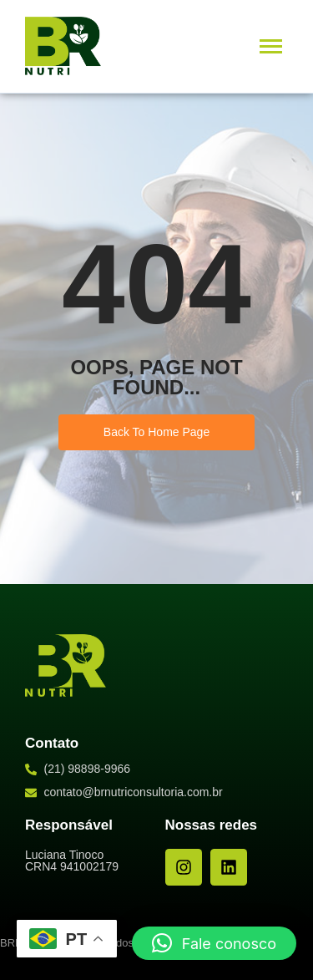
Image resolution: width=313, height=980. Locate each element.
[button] (214, 943)
